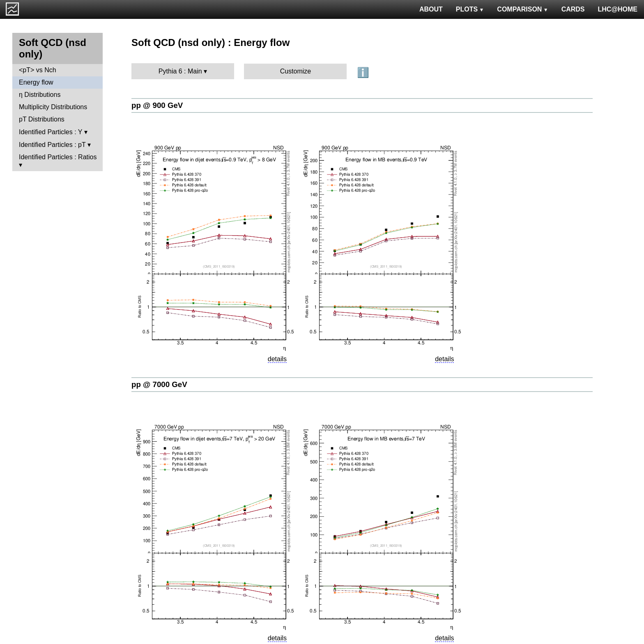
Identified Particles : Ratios (58, 157)
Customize (296, 71)
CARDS (573, 9)
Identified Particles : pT (52, 145)
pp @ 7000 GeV (159, 384)
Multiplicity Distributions (53, 107)
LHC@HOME (618, 9)
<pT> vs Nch (38, 70)
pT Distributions (42, 119)
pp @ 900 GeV (157, 105)
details (277, 359)
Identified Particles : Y (51, 132)
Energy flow (36, 82)
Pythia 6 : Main (180, 71)
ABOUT (431, 9)
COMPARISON (522, 9)
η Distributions (40, 95)
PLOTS (470, 9)
